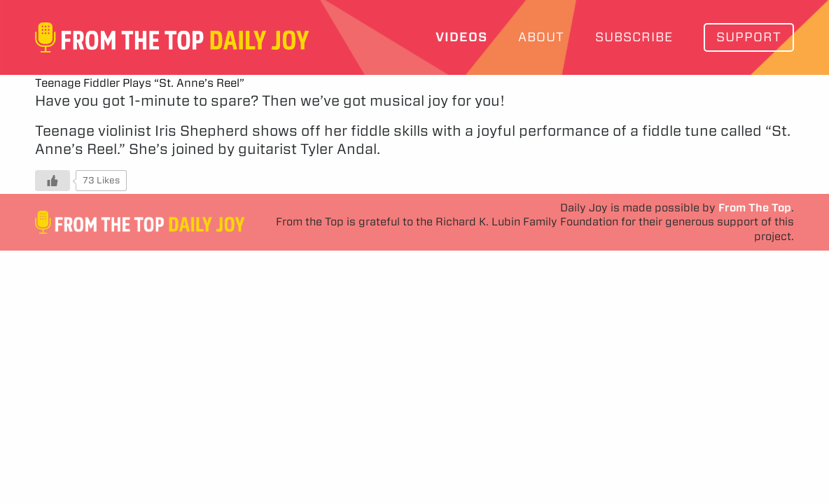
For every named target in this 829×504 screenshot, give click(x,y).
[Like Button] (53, 181)
